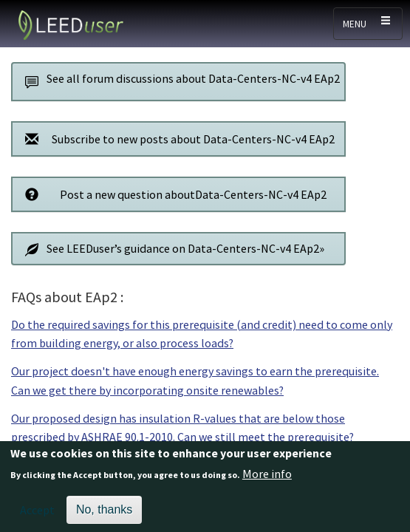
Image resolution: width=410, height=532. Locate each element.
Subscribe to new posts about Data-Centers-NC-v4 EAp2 (176, 139)
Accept (37, 516)
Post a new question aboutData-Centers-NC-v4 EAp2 (172, 194)
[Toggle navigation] (368, 24)
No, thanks (104, 516)
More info (267, 480)
